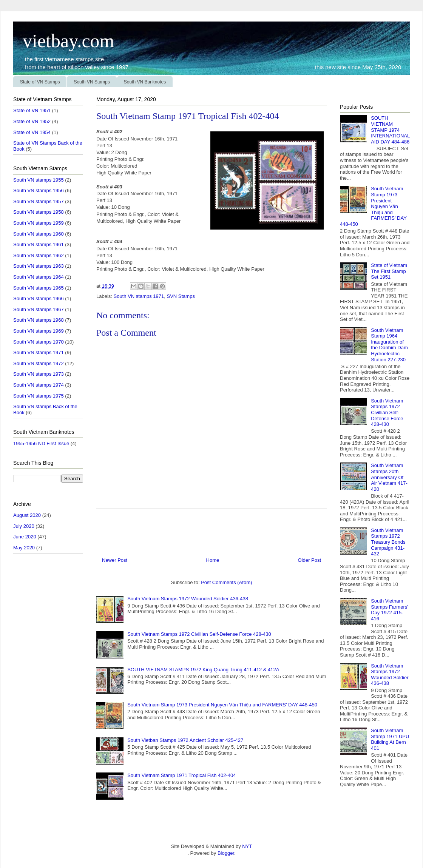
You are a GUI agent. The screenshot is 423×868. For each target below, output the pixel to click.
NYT (247, 846)
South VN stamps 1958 (39, 212)
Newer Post (115, 560)
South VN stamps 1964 (39, 277)
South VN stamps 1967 (39, 309)
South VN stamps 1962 (39, 255)
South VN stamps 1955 (39, 180)
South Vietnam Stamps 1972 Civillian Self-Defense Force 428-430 (199, 634)
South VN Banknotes (145, 82)
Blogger (226, 853)
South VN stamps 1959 (39, 223)
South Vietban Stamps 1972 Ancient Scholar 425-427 (185, 740)
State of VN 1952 (32, 121)
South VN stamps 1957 (39, 201)
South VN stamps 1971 (139, 296)
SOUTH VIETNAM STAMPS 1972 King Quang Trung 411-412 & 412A (203, 670)
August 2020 (27, 515)
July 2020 (24, 526)
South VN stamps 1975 (39, 396)
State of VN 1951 (32, 110)
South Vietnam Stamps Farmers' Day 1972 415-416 (390, 610)
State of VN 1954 (32, 132)
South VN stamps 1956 (39, 190)
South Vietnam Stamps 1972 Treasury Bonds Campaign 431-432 (388, 542)
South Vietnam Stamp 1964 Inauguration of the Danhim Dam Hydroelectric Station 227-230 (389, 345)
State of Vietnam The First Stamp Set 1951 (389, 271)
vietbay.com (64, 41)
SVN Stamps (181, 296)
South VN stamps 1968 (39, 320)
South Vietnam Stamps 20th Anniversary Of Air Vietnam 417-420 (389, 477)
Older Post (310, 560)
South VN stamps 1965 (39, 288)
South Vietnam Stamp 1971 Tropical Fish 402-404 (181, 775)
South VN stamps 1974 (39, 385)
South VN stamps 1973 (39, 374)
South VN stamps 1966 (39, 298)
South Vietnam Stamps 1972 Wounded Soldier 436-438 (188, 599)
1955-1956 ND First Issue (41, 443)
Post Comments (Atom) (226, 582)
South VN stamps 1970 (39, 342)
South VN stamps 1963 (39, 266)
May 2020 (24, 548)
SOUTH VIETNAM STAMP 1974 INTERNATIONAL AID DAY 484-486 (390, 130)
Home (213, 560)
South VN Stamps (92, 82)
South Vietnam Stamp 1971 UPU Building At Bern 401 (390, 739)
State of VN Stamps (40, 82)
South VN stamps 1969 (39, 331)
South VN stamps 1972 (39, 363)
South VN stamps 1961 (39, 244)
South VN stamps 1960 (39, 234)
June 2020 (25, 537)
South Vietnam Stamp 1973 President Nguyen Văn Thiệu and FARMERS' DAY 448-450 (222, 705)
